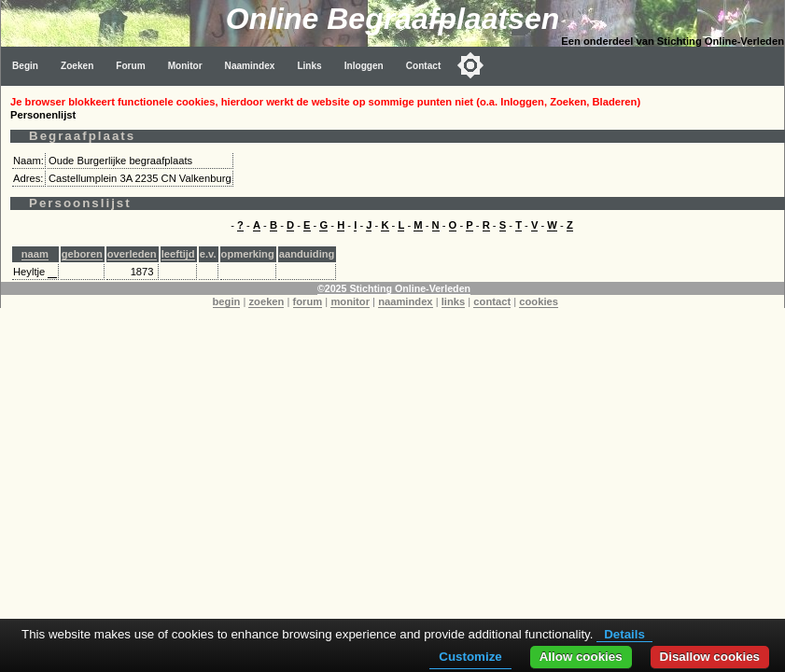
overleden (132, 254)
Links (309, 66)
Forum (130, 66)
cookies (539, 301)
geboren (82, 254)
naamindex (405, 301)
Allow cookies (581, 657)
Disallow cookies (710, 657)
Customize (470, 657)
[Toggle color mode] (470, 65)
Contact (424, 66)
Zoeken (77, 66)
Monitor (185, 66)
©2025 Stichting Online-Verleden (394, 288)
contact (492, 301)
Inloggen (364, 66)
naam (35, 254)
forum (308, 301)
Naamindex (250, 66)
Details (624, 634)
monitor (350, 301)
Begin (25, 66)
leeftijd (178, 254)
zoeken (266, 301)
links (454, 301)
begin (227, 301)
